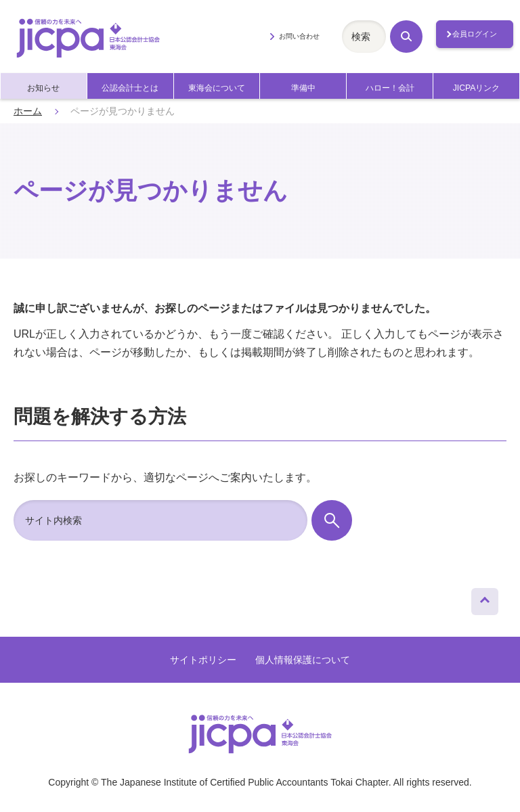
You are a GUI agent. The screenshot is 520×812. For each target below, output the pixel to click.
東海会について (217, 88)
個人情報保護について (303, 660)
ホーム (28, 111)
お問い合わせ (299, 36)
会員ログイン (475, 34)
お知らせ (43, 88)
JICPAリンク (477, 88)
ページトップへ (485, 598)
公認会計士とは (130, 88)
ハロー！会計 (390, 88)
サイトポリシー (203, 660)
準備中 (303, 88)
